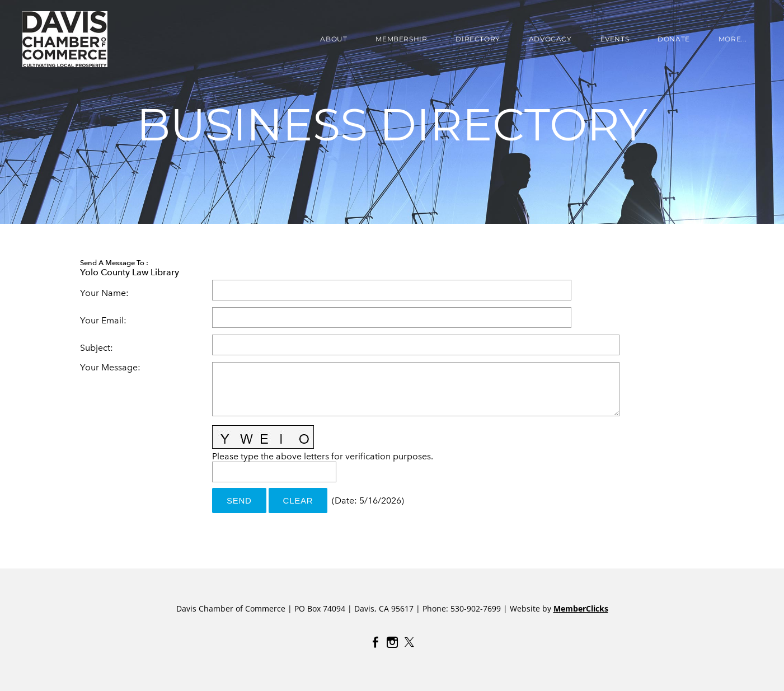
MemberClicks (581, 608)
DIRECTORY (478, 39)
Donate (674, 39)
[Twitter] (409, 642)
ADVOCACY (550, 39)
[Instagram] (392, 642)
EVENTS (615, 39)
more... (733, 39)
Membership (401, 39)
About (334, 39)
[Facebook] (375, 642)
